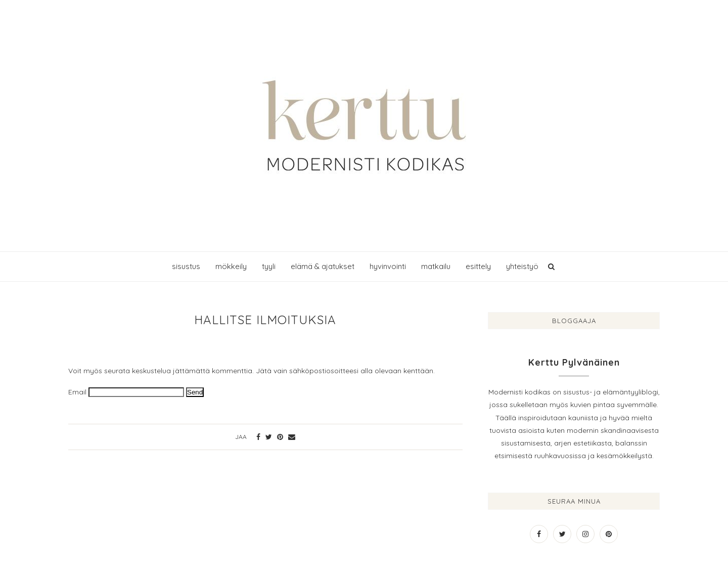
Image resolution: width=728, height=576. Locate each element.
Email (77, 392)
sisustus (186, 266)
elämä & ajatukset (323, 266)
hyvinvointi (388, 266)
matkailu (436, 266)
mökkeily (231, 266)
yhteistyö (522, 266)
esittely (478, 266)
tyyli (269, 266)
